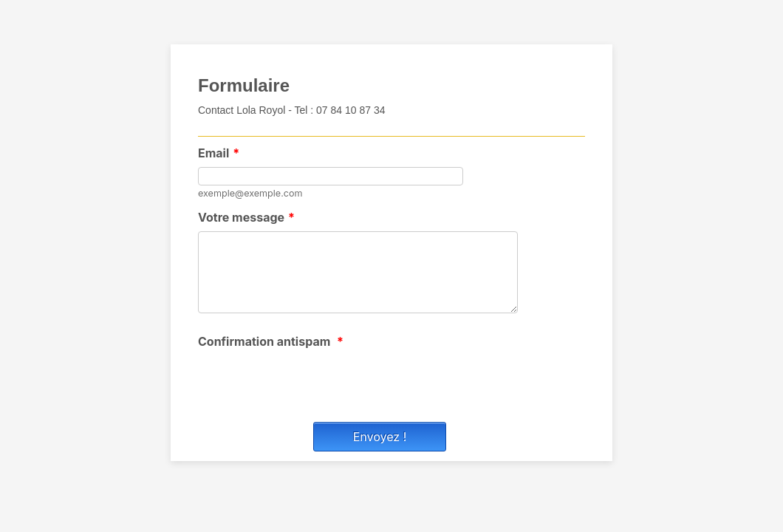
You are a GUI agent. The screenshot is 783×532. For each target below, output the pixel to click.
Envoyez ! (380, 437)
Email (219, 153)
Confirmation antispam (271, 341)
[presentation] (310, 384)
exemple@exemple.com (250, 193)
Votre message (246, 217)
